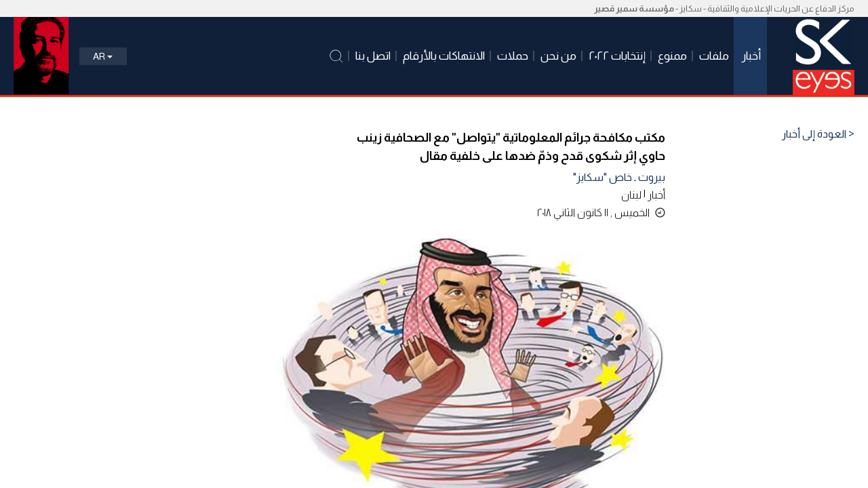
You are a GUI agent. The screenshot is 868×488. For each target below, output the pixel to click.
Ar (103, 56)
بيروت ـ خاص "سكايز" (619, 177)
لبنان (631, 195)
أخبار (656, 195)
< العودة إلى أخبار (818, 134)
